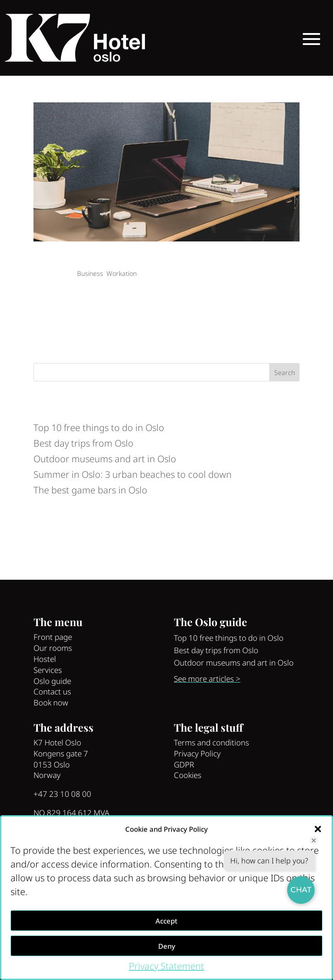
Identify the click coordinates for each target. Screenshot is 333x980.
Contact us (52, 692)
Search (285, 372)
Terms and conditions (211, 742)
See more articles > (207, 679)
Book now (51, 703)
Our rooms (53, 648)
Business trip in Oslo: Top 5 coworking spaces (118, 259)
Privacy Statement (166, 966)
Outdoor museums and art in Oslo (105, 459)
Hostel (45, 659)
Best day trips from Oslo (83, 443)
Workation (122, 273)
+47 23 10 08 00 (62, 794)
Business (90, 273)
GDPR (184, 764)
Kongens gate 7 (61, 753)
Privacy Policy (197, 753)
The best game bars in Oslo (90, 490)
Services (48, 670)
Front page (53, 637)
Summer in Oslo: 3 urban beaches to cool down (133, 474)
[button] (318, 829)
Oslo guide (52, 681)
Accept (166, 921)
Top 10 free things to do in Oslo (99, 428)
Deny (167, 946)
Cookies (188, 775)
